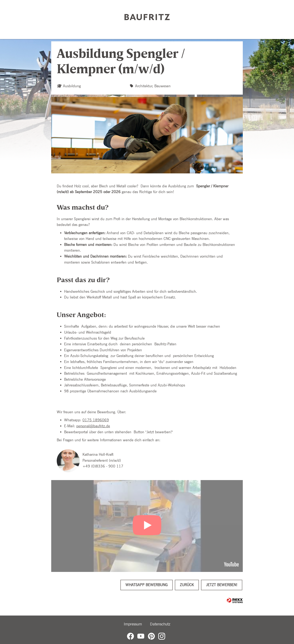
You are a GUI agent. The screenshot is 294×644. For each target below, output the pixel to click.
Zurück (187, 585)
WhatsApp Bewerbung (147, 585)
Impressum (133, 624)
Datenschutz (160, 624)
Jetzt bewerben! (222, 585)
